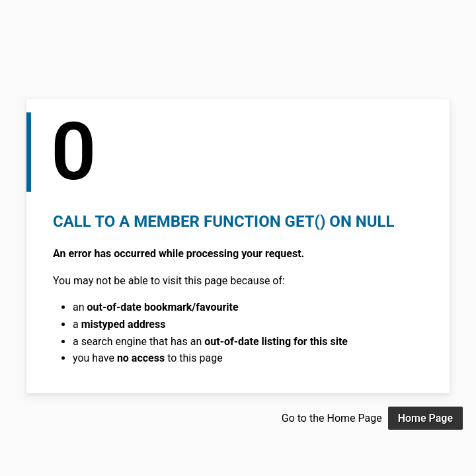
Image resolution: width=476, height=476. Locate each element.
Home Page (425, 418)
